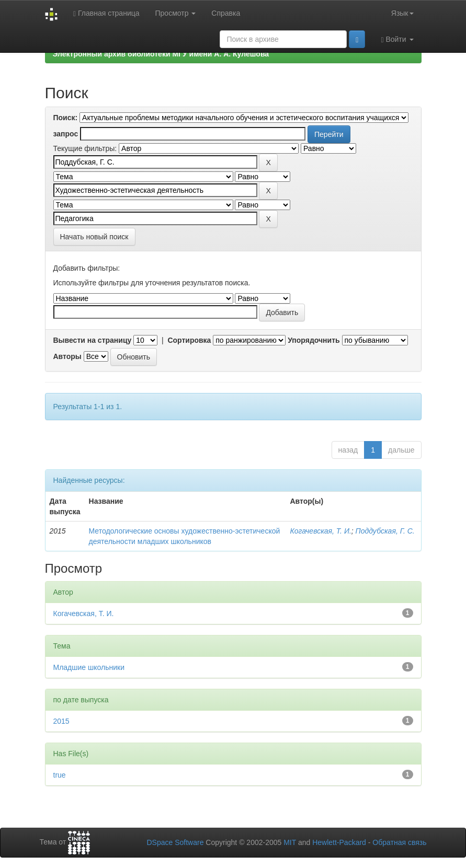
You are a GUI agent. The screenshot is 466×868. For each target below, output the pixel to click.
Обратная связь (399, 842)
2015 (61, 721)
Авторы (67, 356)
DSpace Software (175, 842)
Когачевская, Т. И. (320, 531)
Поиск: (66, 118)
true (60, 775)
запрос (66, 134)
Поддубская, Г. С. (385, 531)
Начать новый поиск (94, 237)
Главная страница (106, 13)
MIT (290, 842)
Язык (402, 13)
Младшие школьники (89, 667)
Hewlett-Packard (339, 842)
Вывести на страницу (93, 340)
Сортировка (189, 340)
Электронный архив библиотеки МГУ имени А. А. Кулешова (161, 54)
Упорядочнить (314, 340)
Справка (226, 13)
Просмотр (176, 13)
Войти (397, 39)
